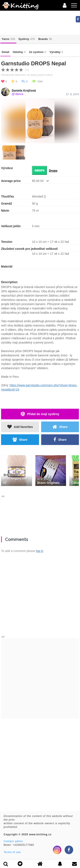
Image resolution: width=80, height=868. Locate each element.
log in (40, 551)
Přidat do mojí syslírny (40, 414)
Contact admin (13, 841)
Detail (5, 52)
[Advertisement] (40, 514)
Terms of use (12, 852)
